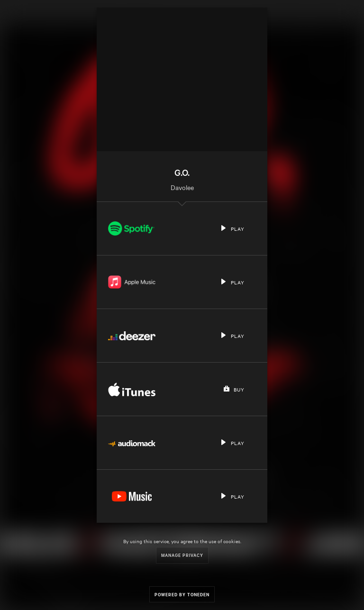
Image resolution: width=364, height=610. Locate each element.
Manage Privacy (182, 555)
